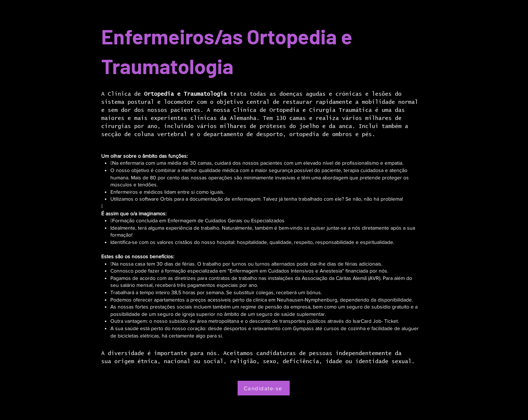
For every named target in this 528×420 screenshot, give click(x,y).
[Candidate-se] (264, 388)
